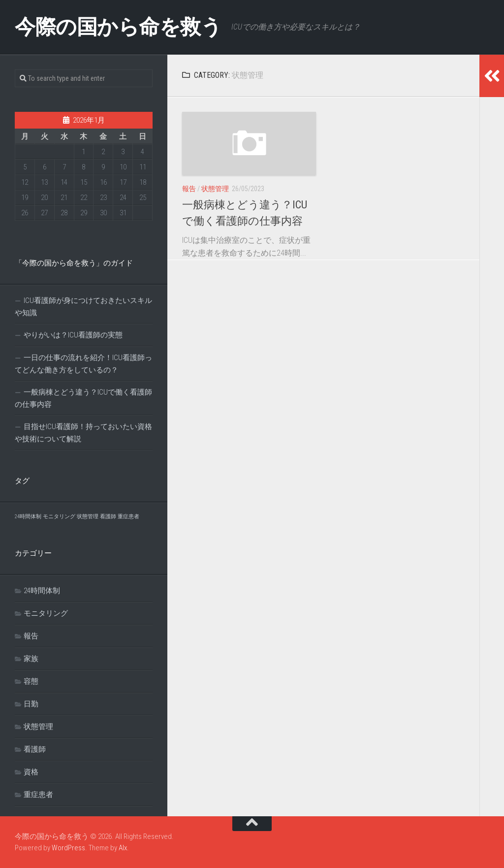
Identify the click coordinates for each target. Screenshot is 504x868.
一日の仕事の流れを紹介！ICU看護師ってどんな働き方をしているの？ (83, 364)
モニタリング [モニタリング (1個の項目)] (59, 517)
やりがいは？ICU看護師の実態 (73, 335)
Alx (123, 848)
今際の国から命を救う (118, 27)
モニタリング (46, 613)
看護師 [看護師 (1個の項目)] (108, 517)
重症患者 (38, 795)
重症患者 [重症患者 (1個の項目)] (128, 517)
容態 (31, 681)
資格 (31, 772)
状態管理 (215, 189)
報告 (189, 189)
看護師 (35, 749)
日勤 (31, 704)
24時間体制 (42, 591)
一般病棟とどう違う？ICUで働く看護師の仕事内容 (83, 398)
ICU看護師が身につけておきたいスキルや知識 (83, 307)
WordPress (68, 848)
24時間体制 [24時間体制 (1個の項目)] (28, 517)
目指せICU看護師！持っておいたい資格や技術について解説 (83, 433)
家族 (31, 659)
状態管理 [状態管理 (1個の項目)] (88, 517)
